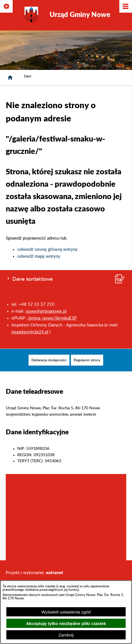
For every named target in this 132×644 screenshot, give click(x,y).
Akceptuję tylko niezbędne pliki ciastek (66, 623)
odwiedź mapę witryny (39, 256)
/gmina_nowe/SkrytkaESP (52, 318)
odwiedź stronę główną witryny (47, 250)
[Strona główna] (10, 78)
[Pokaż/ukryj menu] (125, 7)
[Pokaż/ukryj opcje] (7, 7)
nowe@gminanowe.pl (46, 311)
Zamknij (66, 635)
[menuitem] (49, 360)
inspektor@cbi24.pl (30, 332)
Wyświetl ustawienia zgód (66, 612)
